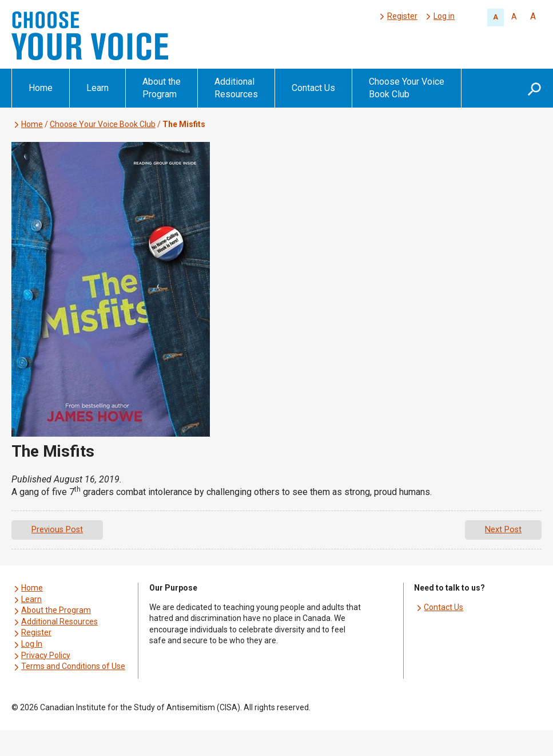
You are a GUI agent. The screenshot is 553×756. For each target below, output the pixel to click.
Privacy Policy (46, 655)
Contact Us (313, 88)
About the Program (162, 88)
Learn (98, 88)
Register (402, 16)
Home (41, 88)
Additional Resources (236, 88)
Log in (444, 16)
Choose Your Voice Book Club (407, 88)
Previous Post (57, 530)
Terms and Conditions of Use (73, 666)
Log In (32, 644)
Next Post (503, 530)
